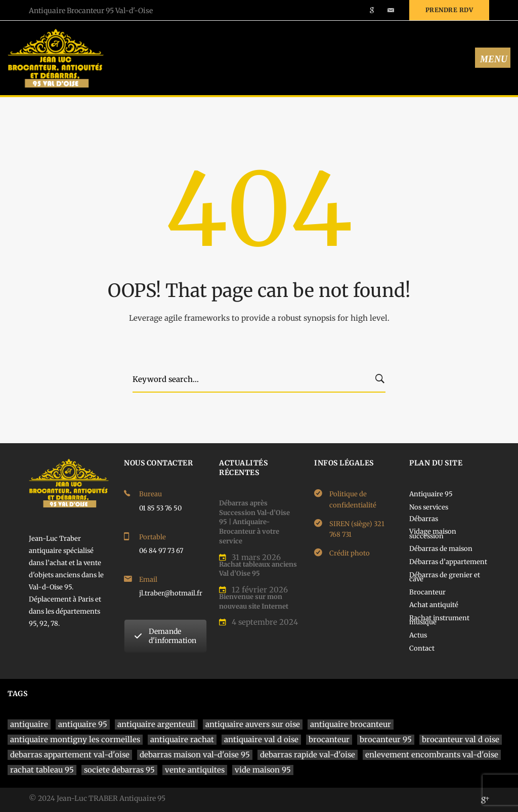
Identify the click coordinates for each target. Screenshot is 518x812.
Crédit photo (350, 553)
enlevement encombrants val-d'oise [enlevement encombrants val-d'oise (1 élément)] (432, 755)
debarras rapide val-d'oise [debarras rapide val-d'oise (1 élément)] (308, 755)
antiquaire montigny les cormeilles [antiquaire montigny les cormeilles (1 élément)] (75, 739)
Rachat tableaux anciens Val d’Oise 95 (258, 569)
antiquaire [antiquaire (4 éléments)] (29, 724)
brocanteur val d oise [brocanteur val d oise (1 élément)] (461, 739)
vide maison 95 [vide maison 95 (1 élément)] (263, 770)
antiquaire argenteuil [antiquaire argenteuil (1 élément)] (156, 724)
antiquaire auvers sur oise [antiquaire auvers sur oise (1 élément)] (253, 724)
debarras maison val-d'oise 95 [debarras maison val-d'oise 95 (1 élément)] (195, 755)
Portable (153, 537)
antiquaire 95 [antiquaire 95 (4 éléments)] (83, 724)
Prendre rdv (449, 10)
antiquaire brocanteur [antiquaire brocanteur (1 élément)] (351, 724)
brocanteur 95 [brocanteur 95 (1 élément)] (386, 739)
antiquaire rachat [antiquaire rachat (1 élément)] (182, 739)
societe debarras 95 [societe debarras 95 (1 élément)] (119, 770)
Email (148, 580)
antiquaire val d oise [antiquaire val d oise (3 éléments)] (261, 739)
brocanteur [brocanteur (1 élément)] (329, 739)
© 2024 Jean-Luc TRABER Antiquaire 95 (97, 798)
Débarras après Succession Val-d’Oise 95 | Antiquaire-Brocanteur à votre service (254, 522)
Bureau (150, 494)
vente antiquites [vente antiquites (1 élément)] (195, 770)
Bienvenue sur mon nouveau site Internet (254, 602)
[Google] (485, 800)
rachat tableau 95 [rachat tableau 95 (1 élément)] (42, 770)
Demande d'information (165, 636)
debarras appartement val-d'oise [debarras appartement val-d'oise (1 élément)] (70, 755)
